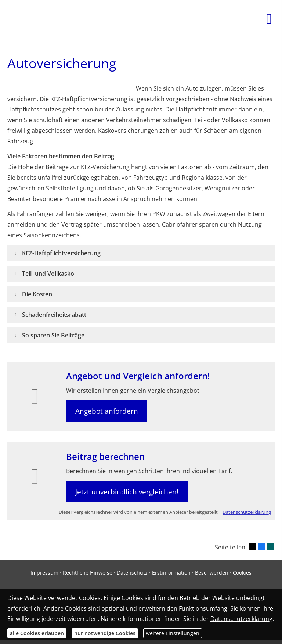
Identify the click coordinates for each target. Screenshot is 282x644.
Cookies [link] (242, 573)
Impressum (44, 573)
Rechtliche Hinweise (88, 573)
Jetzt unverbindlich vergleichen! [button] (127, 492)
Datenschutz (132, 573)
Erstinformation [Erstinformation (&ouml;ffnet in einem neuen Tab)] (171, 573)
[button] (61, 253)
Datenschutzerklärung (247, 512)
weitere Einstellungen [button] (173, 633)
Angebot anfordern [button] (107, 411)
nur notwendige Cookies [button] (105, 633)
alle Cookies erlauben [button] (37, 633)
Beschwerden (212, 573)
